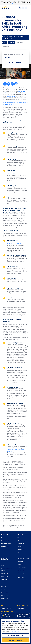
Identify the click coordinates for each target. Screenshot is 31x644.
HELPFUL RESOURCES (23, 558)
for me (3, 538)
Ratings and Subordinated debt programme (6, 575)
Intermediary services (23, 573)
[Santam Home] (6, 8)
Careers (20, 547)
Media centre (21, 550)
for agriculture (5, 547)
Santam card (5, 599)
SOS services (5, 596)
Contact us (20, 561)
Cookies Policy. (16, 631)
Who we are (20, 538)
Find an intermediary (16, 62)
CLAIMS (4, 587)
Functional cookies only (15, 635)
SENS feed (4, 566)
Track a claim (5, 593)
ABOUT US (21, 535)
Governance (21, 544)
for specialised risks (6, 544)
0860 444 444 (6, 608)
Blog (19, 553)
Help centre (20, 564)
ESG (19, 541)
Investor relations (6, 563)
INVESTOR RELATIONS (5, 559)
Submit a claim (5, 590)
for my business (5, 541)
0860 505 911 (21, 608)
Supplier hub (21, 570)
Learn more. (15, 4)
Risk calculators (22, 567)
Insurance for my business (14, 244)
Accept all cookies (16, 640)
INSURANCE (5, 535)
